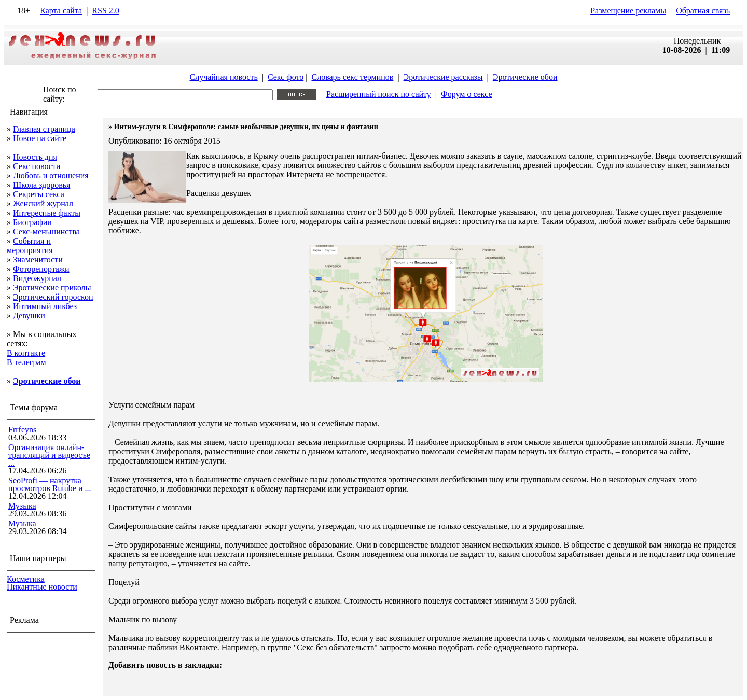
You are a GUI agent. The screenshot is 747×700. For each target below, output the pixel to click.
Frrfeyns (22, 430)
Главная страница (44, 129)
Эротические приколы (52, 288)
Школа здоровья (41, 185)
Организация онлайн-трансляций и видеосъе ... (49, 455)
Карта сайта (61, 11)
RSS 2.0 (105, 11)
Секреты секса (39, 194)
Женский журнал (43, 204)
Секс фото (286, 77)
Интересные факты (47, 213)
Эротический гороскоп (53, 297)
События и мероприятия (30, 246)
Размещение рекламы (628, 11)
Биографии (32, 222)
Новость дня (35, 157)
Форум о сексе (467, 94)
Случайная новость (223, 77)
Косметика (26, 579)
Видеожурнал (37, 278)
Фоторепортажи (41, 269)
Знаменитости (38, 260)
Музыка (22, 506)
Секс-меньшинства (46, 232)
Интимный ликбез (45, 306)
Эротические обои (525, 77)
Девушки (29, 316)
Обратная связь (703, 11)
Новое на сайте (40, 138)
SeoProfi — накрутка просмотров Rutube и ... (50, 484)
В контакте (26, 353)
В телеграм (26, 362)
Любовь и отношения (51, 176)
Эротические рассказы (443, 77)
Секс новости (37, 166)
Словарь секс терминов (352, 77)
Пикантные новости (42, 587)
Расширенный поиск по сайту (379, 94)
